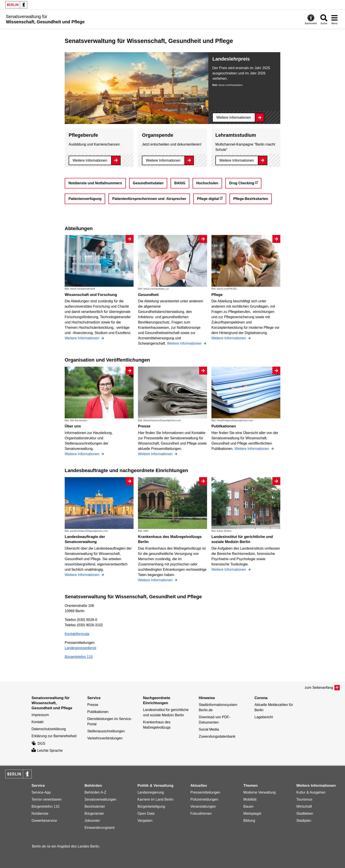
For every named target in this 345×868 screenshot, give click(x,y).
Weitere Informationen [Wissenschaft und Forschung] (83, 338)
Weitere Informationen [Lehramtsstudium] (237, 160)
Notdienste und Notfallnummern (95, 183)
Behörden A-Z (95, 792)
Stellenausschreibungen (106, 731)
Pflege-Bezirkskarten (251, 199)
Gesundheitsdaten (148, 183)
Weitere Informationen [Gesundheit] (185, 343)
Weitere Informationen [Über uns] (83, 454)
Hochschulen (207, 183)
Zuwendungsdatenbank (217, 736)
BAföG (180, 183)
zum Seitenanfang (319, 688)
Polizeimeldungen (204, 799)
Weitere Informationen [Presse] (156, 454)
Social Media (209, 729)
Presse (93, 705)
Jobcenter (92, 821)
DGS (38, 743)
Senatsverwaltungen (100, 799)
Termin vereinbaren (47, 799)
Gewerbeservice (44, 821)
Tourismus (304, 799)
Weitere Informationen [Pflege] (229, 338)
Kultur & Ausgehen (311, 792)
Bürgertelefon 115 (79, 657)
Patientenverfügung (85, 199)
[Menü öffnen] (334, 19)
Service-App (41, 792)
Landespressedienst (80, 648)
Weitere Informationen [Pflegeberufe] (90, 160)
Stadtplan (304, 821)
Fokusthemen (201, 814)
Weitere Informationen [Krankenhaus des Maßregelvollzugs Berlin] (156, 580)
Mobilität (250, 799)
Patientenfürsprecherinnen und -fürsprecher (149, 199)
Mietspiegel (252, 814)
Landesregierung (151, 792)
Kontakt (37, 722)
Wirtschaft (304, 806)
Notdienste (40, 814)
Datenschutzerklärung (49, 729)
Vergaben (145, 821)
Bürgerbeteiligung (151, 806)
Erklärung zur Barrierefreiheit (54, 736)
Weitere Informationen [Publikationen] (252, 449)
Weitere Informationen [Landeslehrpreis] (234, 117)
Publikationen (98, 712)
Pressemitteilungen (205, 792)
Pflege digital (208, 199)
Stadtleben (305, 814)
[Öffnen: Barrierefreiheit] (311, 19)
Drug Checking (242, 183)
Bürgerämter (94, 814)
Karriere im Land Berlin (156, 799)
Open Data (146, 814)
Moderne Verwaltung (260, 792)
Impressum (40, 715)
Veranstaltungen (203, 806)
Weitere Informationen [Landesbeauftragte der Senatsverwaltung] (83, 575)
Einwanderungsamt (100, 828)
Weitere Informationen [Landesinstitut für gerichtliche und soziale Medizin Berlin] (229, 570)
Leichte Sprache (47, 751)
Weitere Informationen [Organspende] (163, 160)
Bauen (248, 806)
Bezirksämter (95, 806)
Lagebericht (264, 717)
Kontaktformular (77, 634)
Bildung (249, 821)
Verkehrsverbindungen (105, 738)
